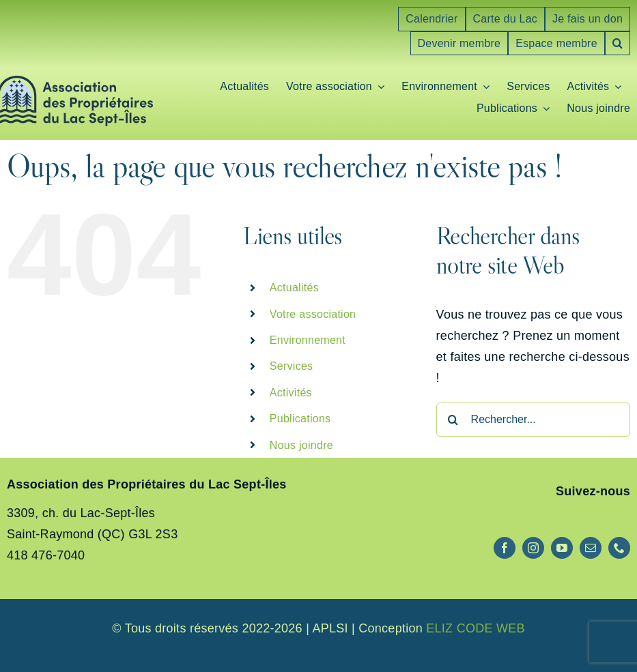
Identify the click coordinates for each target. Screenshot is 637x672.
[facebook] (505, 548)
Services (292, 366)
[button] (618, 44)
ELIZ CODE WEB (476, 628)
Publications (300, 419)
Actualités (294, 288)
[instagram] (533, 548)
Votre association (313, 314)
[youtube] (562, 548)
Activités (291, 393)
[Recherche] (453, 420)
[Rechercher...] (533, 420)
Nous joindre (301, 445)
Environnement (308, 340)
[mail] (591, 548)
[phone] (619, 548)
